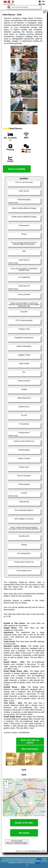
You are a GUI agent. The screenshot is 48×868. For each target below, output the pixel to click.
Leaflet (30, 815)
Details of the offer (24, 823)
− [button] (6, 786)
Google (39, 859)
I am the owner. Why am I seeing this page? (17, 842)
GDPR (38, 863)
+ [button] (6, 782)
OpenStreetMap (40, 815)
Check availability (17, 169)
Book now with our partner (30, 741)
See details (24, 833)
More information (30, 749)
